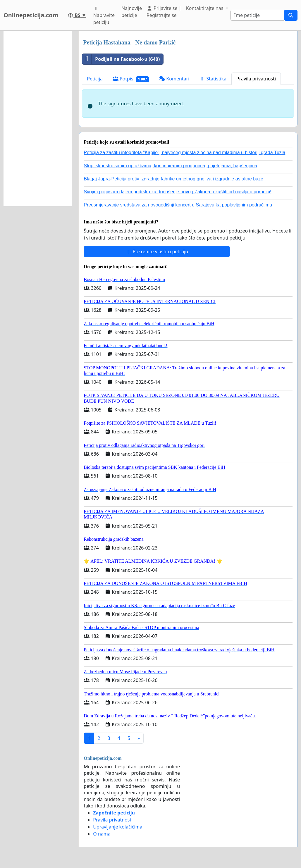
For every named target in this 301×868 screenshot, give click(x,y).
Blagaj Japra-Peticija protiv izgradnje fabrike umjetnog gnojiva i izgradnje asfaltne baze (173, 179)
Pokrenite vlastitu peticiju (157, 252)
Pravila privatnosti (256, 79)
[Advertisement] (38, 118)
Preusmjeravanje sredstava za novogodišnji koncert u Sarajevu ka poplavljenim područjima (178, 205)
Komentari (174, 79)
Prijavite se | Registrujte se (164, 12)
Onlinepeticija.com (31, 15)
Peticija (95, 79)
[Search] (257, 15)
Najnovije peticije (132, 12)
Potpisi (131, 79)
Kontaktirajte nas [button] (205, 8)
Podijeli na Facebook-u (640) (121, 59)
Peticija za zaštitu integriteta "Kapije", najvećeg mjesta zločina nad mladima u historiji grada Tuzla (184, 153)
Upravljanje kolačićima (118, 827)
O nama (102, 834)
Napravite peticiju (104, 16)
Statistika (213, 79)
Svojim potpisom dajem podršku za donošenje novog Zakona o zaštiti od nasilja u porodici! (177, 192)
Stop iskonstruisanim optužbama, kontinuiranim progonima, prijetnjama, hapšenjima (170, 166)
